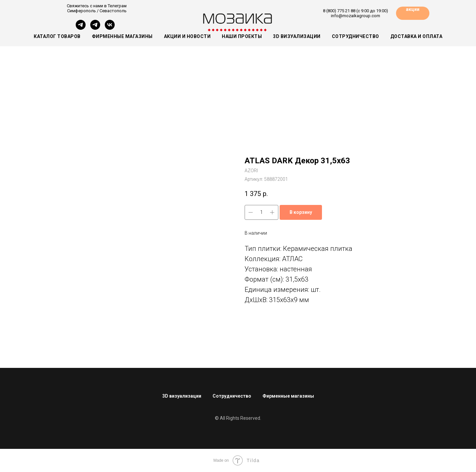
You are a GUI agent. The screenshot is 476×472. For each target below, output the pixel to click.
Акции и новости (187, 36)
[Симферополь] (81, 28)
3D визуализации (297, 36)
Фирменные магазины (122, 36)
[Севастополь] (95, 28)
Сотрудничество (356, 36)
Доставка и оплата (416, 36)
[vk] (110, 28)
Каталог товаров (57, 36)
